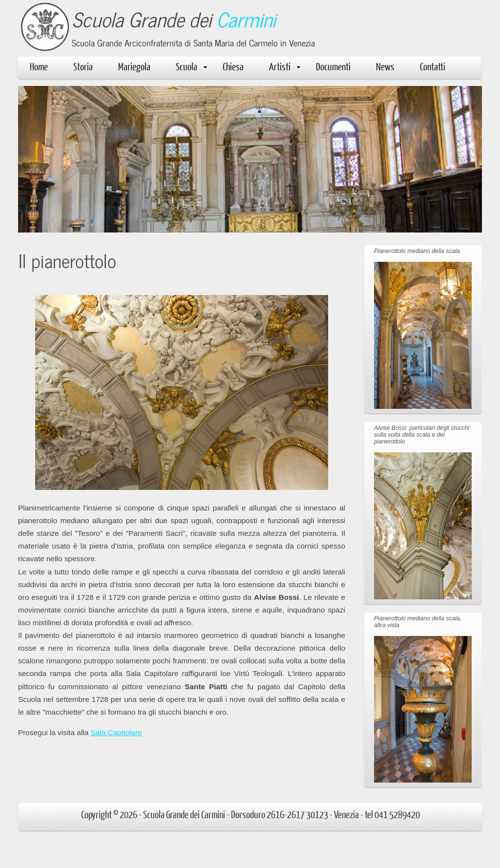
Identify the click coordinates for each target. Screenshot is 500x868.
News (385, 66)
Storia (83, 66)
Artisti (285, 66)
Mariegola (134, 66)
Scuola (191, 66)
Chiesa (233, 66)
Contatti (433, 66)
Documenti (333, 66)
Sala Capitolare (116, 732)
